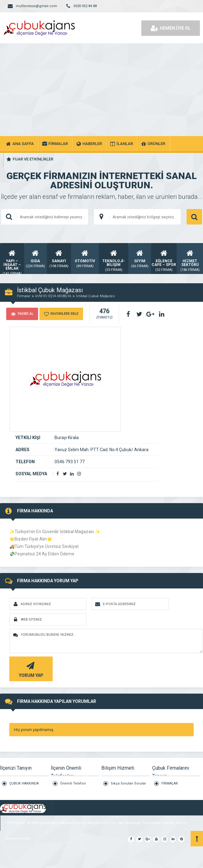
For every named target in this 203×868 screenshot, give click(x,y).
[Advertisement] (101, 90)
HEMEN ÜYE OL (171, 28)
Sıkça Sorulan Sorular (128, 783)
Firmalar (24, 296)
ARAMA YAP (194, 217)
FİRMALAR (170, 783)
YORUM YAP (30, 669)
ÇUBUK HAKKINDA (24, 783)
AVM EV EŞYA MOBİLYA (53, 296)
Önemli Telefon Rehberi (73, 786)
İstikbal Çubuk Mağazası (95, 296)
